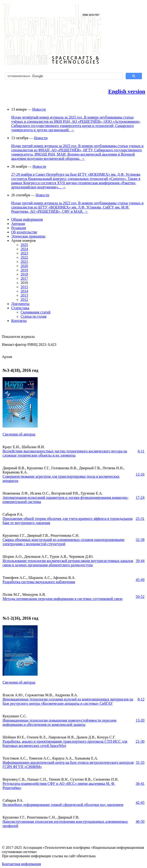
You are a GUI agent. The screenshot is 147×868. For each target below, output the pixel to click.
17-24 (140, 497)
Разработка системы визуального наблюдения (39, 582)
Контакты (19, 321)
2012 (24, 300)
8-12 (141, 699)
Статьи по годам (34, 316)
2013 (24, 295)
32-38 (140, 540)
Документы (20, 304)
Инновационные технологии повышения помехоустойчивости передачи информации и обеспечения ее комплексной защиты (59, 722)
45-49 (140, 580)
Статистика (20, 308)
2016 (24, 283)
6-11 (141, 451)
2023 (24, 253)
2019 (24, 270)
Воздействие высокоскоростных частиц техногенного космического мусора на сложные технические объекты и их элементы (65, 453)
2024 (24, 249)
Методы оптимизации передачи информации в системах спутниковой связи (63, 599)
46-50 (140, 821)
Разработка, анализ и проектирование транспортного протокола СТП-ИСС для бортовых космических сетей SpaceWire (65, 743)
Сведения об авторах (19, 434)
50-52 (140, 597)
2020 (24, 266)
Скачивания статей (36, 312)
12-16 (140, 474)
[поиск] (63, 76)
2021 (24, 262)
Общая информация (27, 219)
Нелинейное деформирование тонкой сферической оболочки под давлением (63, 805)
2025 (24, 245)
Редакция (19, 228)
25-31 (140, 519)
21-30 (140, 741)
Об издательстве (24, 232)
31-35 (140, 762)
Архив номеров (23, 240)
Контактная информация (21, 864)
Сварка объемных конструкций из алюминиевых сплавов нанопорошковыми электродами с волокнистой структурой (63, 542)
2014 (24, 291)
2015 (24, 287)
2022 (24, 257)
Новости (39, 109)
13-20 (140, 720)
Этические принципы (28, 236)
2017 (24, 278)
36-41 (140, 784)
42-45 (140, 803)
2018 (24, 274)
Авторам (18, 224)
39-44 (140, 561)
